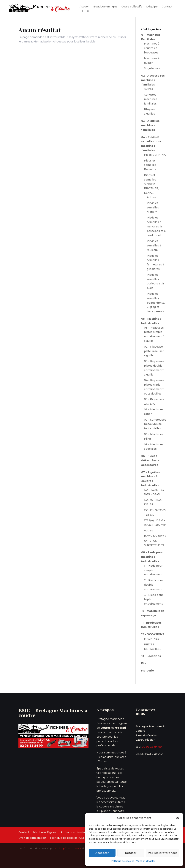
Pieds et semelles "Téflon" (153, 208)
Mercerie (148, 671)
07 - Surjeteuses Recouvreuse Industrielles (155, 424)
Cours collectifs (132, 7)
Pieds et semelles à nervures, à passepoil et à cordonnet (156, 226)
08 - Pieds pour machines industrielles (152, 557)
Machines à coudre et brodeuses (152, 48)
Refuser (131, 853)
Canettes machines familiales (151, 99)
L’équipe (152, 7)
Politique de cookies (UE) (67, 838)
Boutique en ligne (105, 7)
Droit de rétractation (32, 838)
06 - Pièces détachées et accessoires (151, 460)
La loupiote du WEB (68, 848)
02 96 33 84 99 (152, 747)
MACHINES (152, 639)
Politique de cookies (123, 861)
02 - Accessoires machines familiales (153, 80)
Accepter (102, 853)
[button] (178, 818)
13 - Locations (151, 656)
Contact (167, 7)
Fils (144, 663)
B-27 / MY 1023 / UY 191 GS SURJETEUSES (155, 541)
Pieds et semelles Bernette (150, 165)
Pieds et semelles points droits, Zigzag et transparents (156, 303)
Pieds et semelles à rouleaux (154, 245)
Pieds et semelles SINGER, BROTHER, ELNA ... (151, 184)
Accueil (84, 7)
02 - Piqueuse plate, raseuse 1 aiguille (154, 351)
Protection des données (77, 832)
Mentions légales (146, 861)
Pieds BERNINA (155, 155)
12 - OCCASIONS (153, 634)
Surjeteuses (152, 68)
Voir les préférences (163, 853)
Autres (148, 89)
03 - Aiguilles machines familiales (150, 125)
